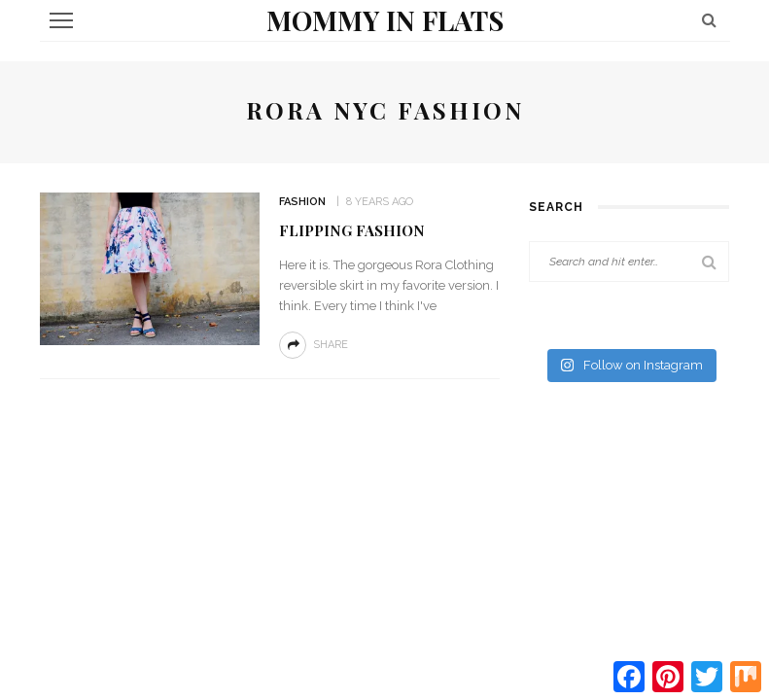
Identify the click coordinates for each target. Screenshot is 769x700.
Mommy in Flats (385, 20)
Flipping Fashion (352, 230)
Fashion (302, 202)
